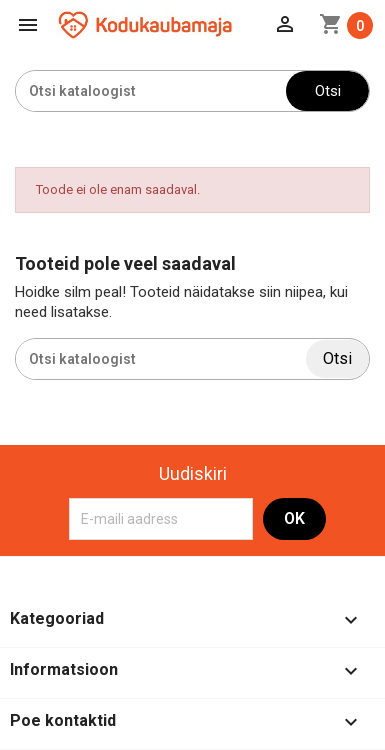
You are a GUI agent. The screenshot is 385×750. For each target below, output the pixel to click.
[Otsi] (151, 91)
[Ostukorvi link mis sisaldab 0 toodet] (346, 25)
